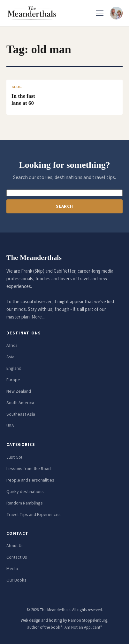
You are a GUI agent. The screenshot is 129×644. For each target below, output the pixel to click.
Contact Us (17, 557)
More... (38, 317)
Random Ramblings (25, 503)
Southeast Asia (21, 414)
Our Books (16, 580)
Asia (10, 357)
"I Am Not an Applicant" (81, 627)
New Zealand (19, 391)
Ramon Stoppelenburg (88, 620)
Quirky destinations (25, 492)
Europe (13, 380)
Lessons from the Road (29, 469)
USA (10, 426)
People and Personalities (30, 480)
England (14, 369)
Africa (12, 346)
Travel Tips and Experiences (34, 515)
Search (64, 206)
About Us (15, 546)
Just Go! (14, 457)
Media (12, 569)
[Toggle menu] (100, 13)
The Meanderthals (34, 258)
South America (20, 403)
